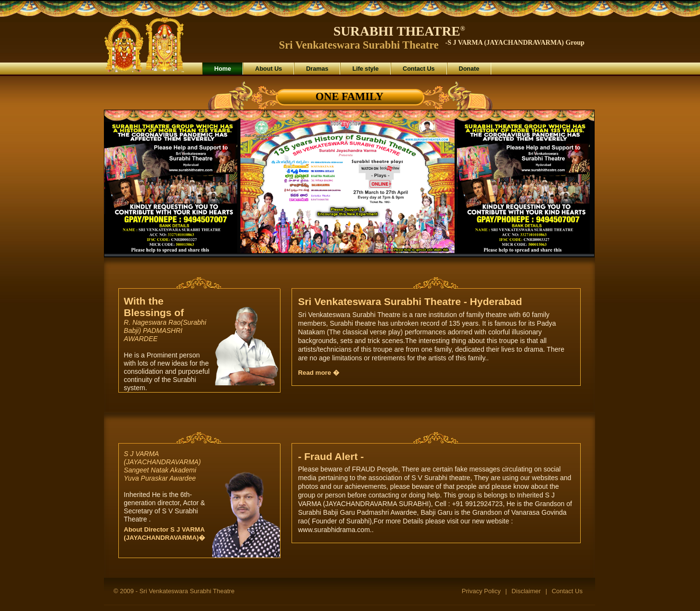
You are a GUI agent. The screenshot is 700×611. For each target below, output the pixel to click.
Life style (365, 69)
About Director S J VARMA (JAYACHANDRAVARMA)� (164, 534)
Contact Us (419, 69)
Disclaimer (526, 591)
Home (223, 69)
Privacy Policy (481, 591)
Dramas (317, 69)
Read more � (318, 373)
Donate (469, 69)
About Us (268, 69)
